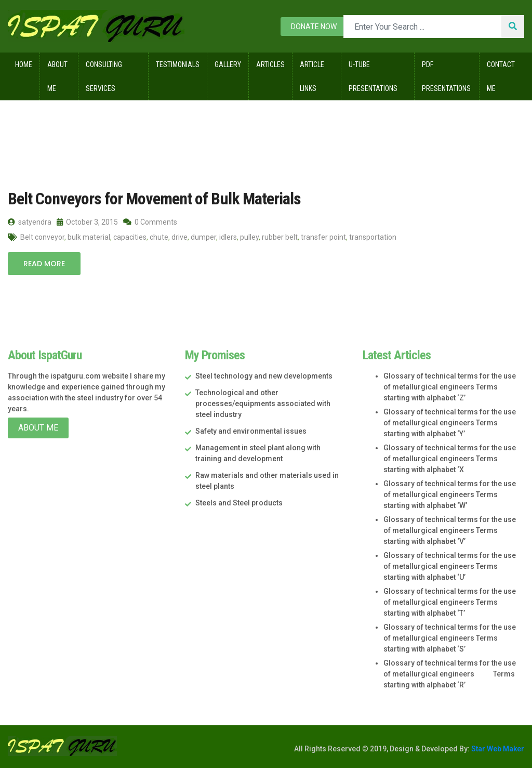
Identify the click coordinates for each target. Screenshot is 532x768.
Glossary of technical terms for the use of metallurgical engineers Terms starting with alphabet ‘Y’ (450, 423)
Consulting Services (104, 76)
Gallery (228, 64)
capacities (130, 237)
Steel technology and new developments (264, 376)
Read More (44, 264)
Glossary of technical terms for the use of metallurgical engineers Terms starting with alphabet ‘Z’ (450, 387)
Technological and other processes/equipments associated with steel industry (263, 403)
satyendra (30, 222)
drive (179, 237)
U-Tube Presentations (373, 76)
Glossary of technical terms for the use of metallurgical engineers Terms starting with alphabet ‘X (450, 459)
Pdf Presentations (446, 76)
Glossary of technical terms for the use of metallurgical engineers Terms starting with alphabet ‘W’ (450, 494)
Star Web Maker (497, 749)
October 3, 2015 (87, 222)
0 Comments (150, 222)
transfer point (323, 237)
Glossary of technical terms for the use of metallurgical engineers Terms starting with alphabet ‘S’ (450, 638)
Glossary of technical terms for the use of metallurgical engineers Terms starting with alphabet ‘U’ (450, 566)
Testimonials (178, 64)
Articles (270, 64)
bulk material (89, 237)
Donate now (314, 27)
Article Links (312, 76)
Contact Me (501, 76)
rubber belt (280, 237)
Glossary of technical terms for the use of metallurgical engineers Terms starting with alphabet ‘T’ (450, 602)
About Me (57, 76)
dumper (203, 237)
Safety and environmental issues (251, 431)
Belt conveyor (42, 237)
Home (24, 64)
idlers (228, 237)
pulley (249, 237)
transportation (373, 237)
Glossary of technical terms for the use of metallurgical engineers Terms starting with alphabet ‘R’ (450, 674)
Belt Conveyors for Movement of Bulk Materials (154, 199)
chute (159, 237)
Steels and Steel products (239, 503)
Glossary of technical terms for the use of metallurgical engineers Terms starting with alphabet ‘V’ (450, 530)
